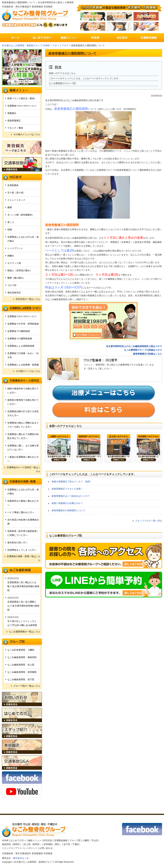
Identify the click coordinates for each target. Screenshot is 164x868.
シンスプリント (15, 248)
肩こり (11, 222)
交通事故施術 (61, 840)
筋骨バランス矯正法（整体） (22, 98)
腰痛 (10, 207)
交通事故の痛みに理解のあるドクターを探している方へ (23, 425)
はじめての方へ (18, 840)
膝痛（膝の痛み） (16, 278)
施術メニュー (35, 840)
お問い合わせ (46, 848)
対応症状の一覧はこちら (28, 299)
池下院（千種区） (72, 844)
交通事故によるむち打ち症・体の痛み (23, 239)
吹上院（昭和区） (33, 844)
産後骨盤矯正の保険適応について (68, 510)
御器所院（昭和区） (12, 844)
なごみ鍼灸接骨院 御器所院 (22, 657)
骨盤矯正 (12, 113)
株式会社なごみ (21, 858)
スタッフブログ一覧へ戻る (149, 521)
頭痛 (10, 230)
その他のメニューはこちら (27, 134)
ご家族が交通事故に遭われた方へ (23, 459)
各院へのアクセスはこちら (62, 73)
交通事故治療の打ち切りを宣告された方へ (23, 413)
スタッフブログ (60, 45)
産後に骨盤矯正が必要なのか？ (67, 503)
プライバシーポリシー (26, 848)
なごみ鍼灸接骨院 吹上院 (21, 665)
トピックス (8, 848)
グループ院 (75, 840)
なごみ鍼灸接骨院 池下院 (21, 679)
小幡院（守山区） (91, 840)
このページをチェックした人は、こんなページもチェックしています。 (85, 78)
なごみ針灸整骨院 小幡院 (21, 650)
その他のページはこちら (28, 371)
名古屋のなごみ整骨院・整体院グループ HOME (26, 45)
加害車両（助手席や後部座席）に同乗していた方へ (23, 533)
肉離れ (11, 256)
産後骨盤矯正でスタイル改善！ (67, 489)
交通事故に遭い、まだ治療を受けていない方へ (23, 448)
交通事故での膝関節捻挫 (20, 339)
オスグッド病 (14, 263)
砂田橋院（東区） (53, 844)
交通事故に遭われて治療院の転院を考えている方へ (23, 436)
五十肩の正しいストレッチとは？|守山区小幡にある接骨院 (22, 623)
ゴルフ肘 (12, 285)
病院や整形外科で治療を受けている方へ (23, 391)
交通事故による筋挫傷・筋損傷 (23, 365)
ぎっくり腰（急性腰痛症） (21, 215)
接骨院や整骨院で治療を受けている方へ (23, 402)
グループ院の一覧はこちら (27, 686)
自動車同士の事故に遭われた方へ (23, 503)
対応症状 (48, 840)
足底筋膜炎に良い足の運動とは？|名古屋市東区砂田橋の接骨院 (23, 606)
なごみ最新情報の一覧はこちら (25, 632)
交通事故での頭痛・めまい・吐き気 (23, 355)
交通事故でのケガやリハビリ (22, 106)
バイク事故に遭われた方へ (21, 512)
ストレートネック (16, 200)
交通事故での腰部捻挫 (19, 331)
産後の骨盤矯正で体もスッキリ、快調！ (72, 482)
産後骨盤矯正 (14, 121)
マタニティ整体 (15, 128)
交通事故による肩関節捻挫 (21, 346)
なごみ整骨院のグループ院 (62, 83)
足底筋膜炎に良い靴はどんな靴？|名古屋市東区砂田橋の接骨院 (23, 586)
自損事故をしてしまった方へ (22, 550)
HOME (5, 840)
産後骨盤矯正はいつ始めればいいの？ (71, 496)
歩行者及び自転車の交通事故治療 (23, 522)
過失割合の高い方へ (17, 542)
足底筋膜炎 (13, 185)
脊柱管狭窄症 (14, 293)
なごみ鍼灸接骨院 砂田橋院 (22, 672)
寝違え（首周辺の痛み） (20, 270)
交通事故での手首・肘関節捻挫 (23, 324)
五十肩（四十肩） (16, 193)
